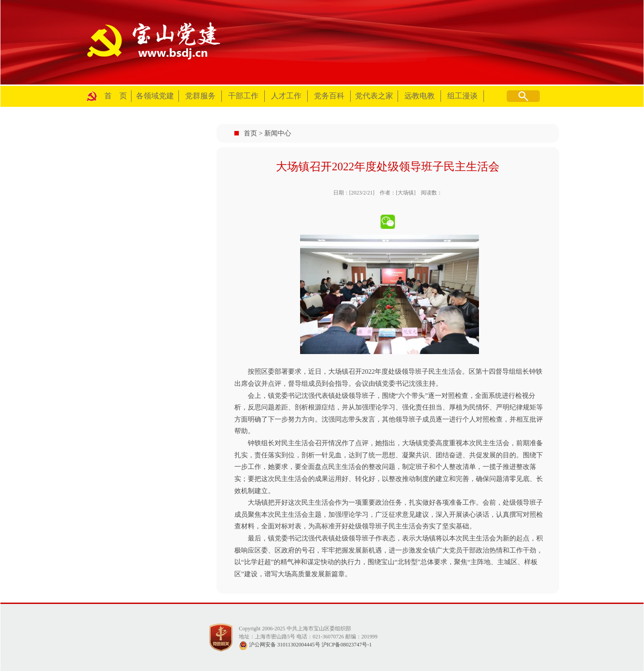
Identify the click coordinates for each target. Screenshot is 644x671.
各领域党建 (155, 96)
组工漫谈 (462, 96)
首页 (250, 133)
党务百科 (329, 96)
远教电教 (419, 96)
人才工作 (286, 96)
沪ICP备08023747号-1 (347, 645)
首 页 (116, 96)
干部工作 (243, 96)
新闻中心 (278, 133)
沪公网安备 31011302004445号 (280, 645)
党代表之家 (374, 96)
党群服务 (200, 96)
